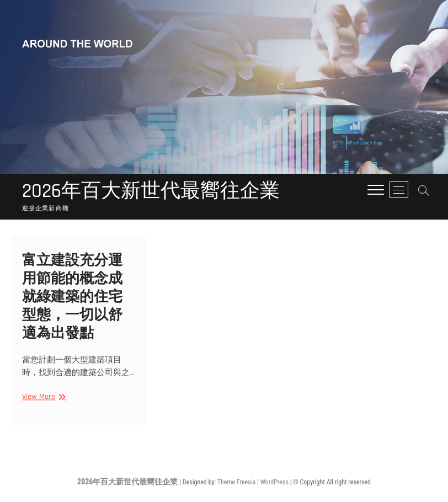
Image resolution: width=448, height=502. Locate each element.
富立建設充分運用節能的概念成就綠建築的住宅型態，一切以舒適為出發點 (72, 300)
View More (42, 400)
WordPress (274, 482)
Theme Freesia (236, 482)
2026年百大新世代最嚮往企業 (151, 191)
